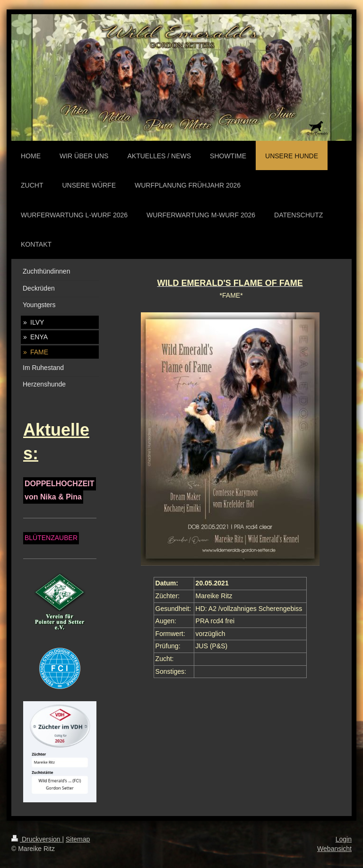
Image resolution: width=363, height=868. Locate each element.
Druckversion (37, 839)
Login (344, 839)
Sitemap (78, 839)
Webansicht (334, 849)
